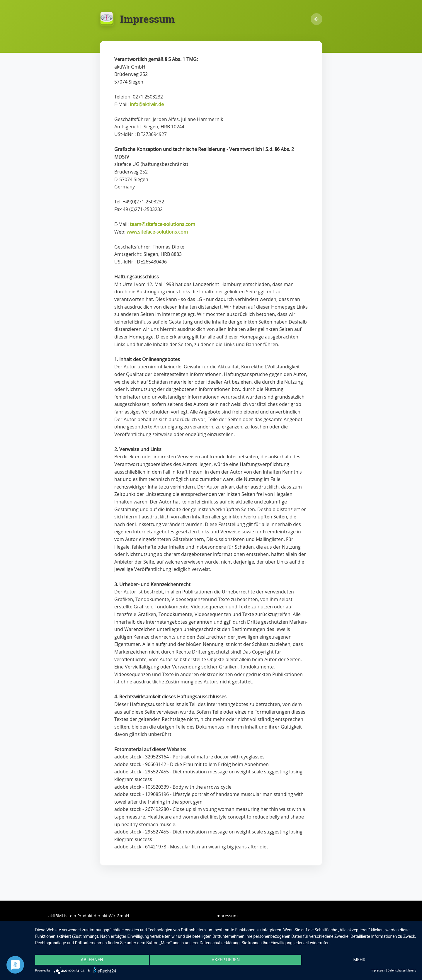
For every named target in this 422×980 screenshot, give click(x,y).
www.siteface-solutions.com (157, 232)
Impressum (227, 916)
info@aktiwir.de (147, 104)
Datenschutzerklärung (402, 970)
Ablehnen (92, 960)
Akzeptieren (226, 960)
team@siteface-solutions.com (162, 224)
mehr (359, 960)
